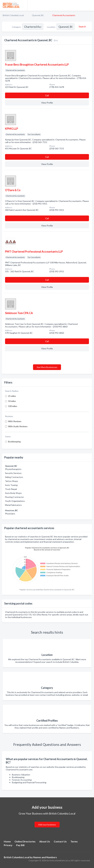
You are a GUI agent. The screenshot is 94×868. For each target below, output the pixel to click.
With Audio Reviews (18, 426)
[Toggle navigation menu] (90, 5)
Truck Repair (11, 489)
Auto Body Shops (13, 493)
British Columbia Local (13, 15)
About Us (45, 841)
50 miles (12, 401)
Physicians (10, 514)
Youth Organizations (15, 501)
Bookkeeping (14, 442)
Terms (74, 841)
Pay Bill (20, 845)
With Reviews (15, 421)
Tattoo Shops (12, 481)
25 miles (12, 396)
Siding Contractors (14, 477)
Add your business (47, 825)
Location (51, 27)
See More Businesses (47, 367)
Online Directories (25, 841)
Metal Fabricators (13, 505)
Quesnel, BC (38, 15)
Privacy (8, 845)
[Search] (82, 27)
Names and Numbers (45, 857)
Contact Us (60, 841)
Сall (47, 95)
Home (7, 841)
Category (16, 27)
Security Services (13, 473)
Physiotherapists (13, 469)
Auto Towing (11, 485)
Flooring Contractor (14, 497)
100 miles (13, 406)
